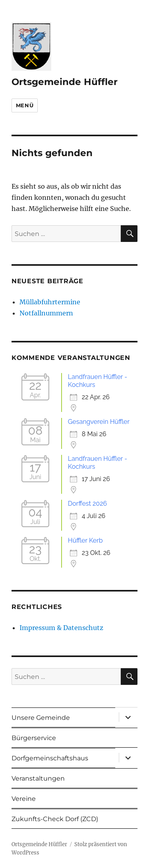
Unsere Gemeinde (41, 718)
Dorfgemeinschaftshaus (50, 758)
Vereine (24, 799)
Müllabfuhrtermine (50, 302)
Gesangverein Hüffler (99, 422)
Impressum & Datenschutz (61, 628)
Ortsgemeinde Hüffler (65, 82)
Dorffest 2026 (87, 504)
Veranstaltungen (38, 778)
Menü (25, 105)
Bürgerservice (34, 738)
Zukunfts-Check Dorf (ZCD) (55, 819)
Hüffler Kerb (85, 540)
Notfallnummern (46, 313)
